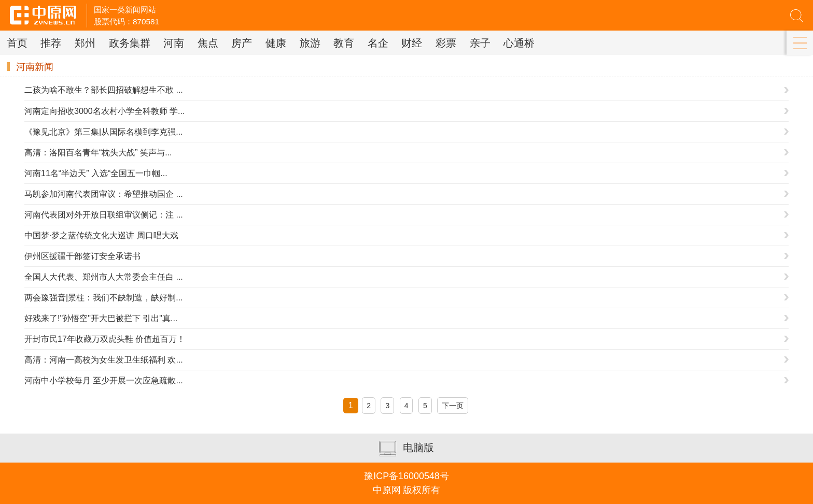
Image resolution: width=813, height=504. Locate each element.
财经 (412, 43)
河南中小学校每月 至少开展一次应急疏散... (104, 380)
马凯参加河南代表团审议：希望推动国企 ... (104, 194)
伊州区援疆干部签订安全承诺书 (82, 256)
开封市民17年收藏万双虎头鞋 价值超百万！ (105, 339)
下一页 (453, 406)
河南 (174, 43)
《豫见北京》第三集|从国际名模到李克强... (104, 132)
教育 (344, 43)
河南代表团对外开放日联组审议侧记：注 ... (104, 215)
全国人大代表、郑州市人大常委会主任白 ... (104, 277)
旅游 (310, 43)
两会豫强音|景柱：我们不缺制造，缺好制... (104, 298)
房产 (242, 43)
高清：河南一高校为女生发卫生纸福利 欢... (104, 360)
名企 (378, 43)
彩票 (446, 43)
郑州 (85, 43)
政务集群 (130, 43)
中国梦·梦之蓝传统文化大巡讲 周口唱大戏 (101, 235)
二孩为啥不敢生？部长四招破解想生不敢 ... (104, 90)
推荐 (51, 43)
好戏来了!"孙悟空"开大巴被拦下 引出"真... (101, 318)
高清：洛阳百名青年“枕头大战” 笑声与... (98, 153)
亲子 (480, 43)
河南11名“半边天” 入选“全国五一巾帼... (96, 173)
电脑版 (406, 448)
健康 (276, 43)
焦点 (208, 43)
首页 (17, 43)
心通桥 (519, 43)
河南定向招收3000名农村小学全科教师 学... (104, 111)
